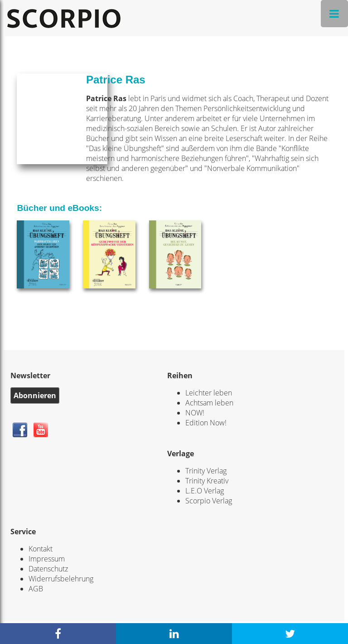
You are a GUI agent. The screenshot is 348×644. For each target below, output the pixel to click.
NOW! (195, 413)
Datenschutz (48, 569)
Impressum (47, 559)
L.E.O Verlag (205, 491)
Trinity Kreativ (207, 481)
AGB (36, 589)
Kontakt (41, 549)
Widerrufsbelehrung (61, 579)
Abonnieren (35, 395)
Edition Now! (206, 423)
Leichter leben (209, 393)
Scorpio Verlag (209, 501)
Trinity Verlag (206, 471)
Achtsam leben (209, 403)
